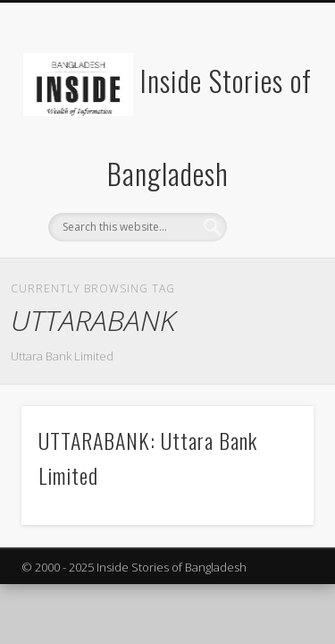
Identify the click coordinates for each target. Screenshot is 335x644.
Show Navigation (271, 160)
